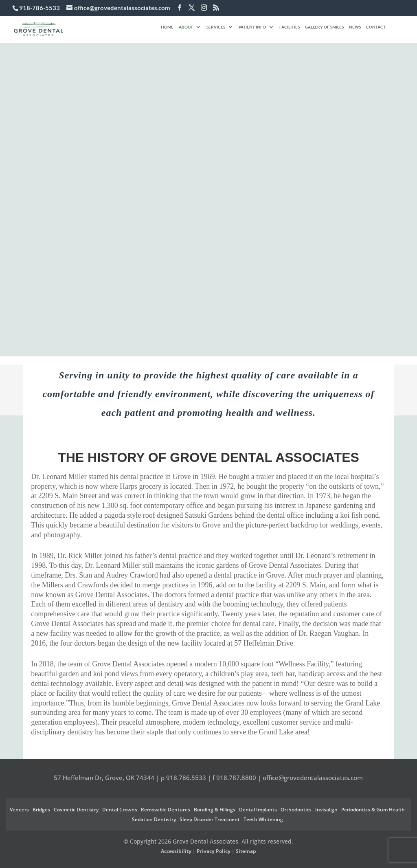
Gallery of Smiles (324, 27)
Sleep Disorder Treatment (210, 819)
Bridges (41, 810)
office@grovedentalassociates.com (313, 778)
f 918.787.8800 (234, 778)
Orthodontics (296, 810)
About (186, 27)
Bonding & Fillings (215, 810)
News (355, 27)
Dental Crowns (120, 810)
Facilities (290, 27)
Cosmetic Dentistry (76, 810)
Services (216, 27)
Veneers (19, 810)
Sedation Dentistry (154, 819)
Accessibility (176, 851)
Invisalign (326, 810)
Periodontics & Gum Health (373, 810)
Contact (376, 27)
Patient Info (252, 27)
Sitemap (246, 851)
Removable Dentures (166, 810)
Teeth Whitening (263, 819)
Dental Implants (258, 810)
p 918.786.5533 (183, 778)
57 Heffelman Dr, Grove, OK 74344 (104, 778)
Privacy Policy (214, 851)
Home (167, 27)
